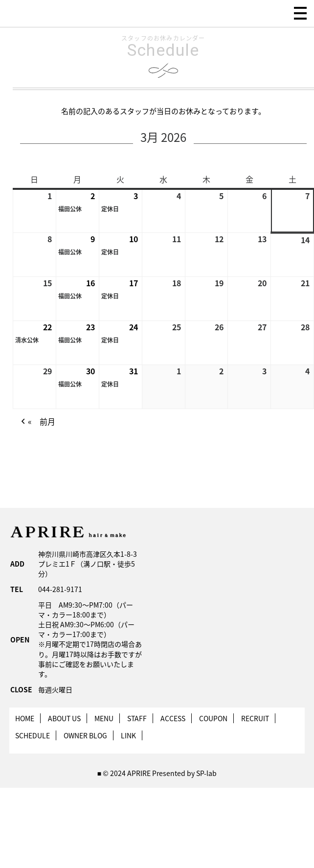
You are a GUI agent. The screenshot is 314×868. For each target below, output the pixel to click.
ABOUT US (64, 718)
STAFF (137, 718)
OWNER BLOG (85, 735)
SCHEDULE (33, 735)
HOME (25, 718)
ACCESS (173, 718)
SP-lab (206, 773)
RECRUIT (255, 718)
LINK (128, 735)
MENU (104, 718)
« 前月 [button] (37, 422)
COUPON (213, 718)
